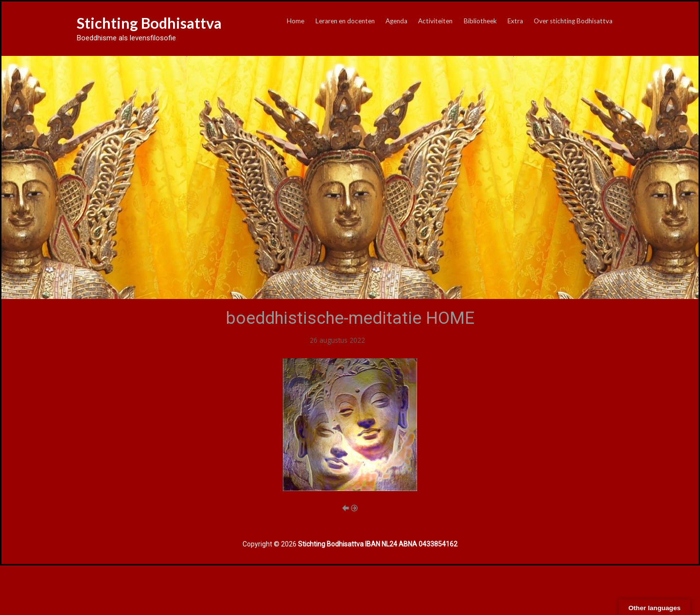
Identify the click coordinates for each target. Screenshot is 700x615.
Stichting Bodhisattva (149, 23)
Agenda (396, 21)
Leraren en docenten (345, 21)
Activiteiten (435, 21)
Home (296, 21)
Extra (515, 21)
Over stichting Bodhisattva (573, 21)
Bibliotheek (480, 21)
